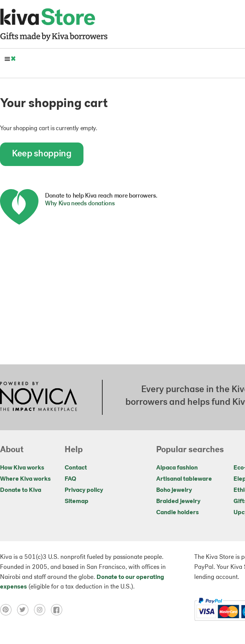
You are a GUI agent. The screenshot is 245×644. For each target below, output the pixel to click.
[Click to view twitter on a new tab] (25, 610)
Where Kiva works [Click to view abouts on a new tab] (25, 479)
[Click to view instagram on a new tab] (42, 610)
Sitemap (77, 501)
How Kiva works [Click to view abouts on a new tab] (22, 468)
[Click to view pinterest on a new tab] (8, 610)
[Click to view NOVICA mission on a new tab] (38, 397)
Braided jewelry (178, 501)
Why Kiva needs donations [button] (80, 204)
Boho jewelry (174, 490)
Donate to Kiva (21, 490)
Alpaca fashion (177, 468)
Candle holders (177, 513)
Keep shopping (42, 154)
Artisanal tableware (184, 479)
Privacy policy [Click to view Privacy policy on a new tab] (84, 490)
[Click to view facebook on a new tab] (58, 610)
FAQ (70, 479)
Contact (76, 468)
